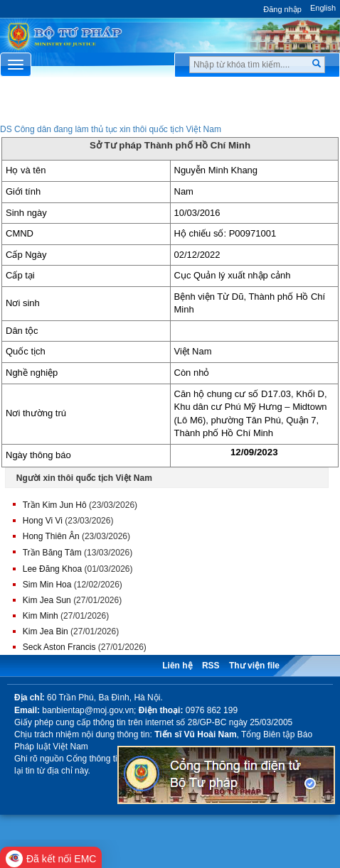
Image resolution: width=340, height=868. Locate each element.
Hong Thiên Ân (51, 536)
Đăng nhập (282, 9)
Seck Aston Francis (59, 647)
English (323, 8)
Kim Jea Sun (47, 600)
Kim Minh (41, 616)
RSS (211, 666)
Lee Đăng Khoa (52, 569)
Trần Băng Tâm (52, 553)
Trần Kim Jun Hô (55, 505)
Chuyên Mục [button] (170, 104)
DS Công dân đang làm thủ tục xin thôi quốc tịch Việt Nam (111, 129)
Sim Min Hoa (47, 585)
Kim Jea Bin (46, 631)
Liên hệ (177, 666)
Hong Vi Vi (43, 521)
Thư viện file (254, 666)
